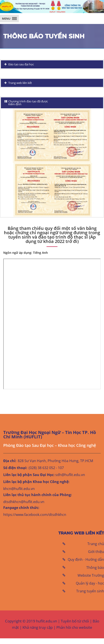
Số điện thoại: (15, 468)
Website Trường (91, 575)
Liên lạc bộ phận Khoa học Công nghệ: (36, 482)
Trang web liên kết (20, 83)
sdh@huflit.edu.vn (70, 475)
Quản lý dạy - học (90, 583)
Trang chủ (96, 544)
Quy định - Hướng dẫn (86, 559)
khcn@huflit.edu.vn (19, 489)
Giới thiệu (96, 552)
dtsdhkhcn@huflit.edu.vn (24, 502)
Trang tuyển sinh (90, 591)
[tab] (52, 64)
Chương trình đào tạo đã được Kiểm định (26, 103)
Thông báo (95, 568)
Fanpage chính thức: (21, 508)
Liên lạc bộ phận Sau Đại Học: (29, 475)
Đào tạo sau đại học (21, 64)
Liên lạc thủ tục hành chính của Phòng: (38, 495)
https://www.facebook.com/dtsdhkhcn (35, 515)
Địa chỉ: (10, 461)
